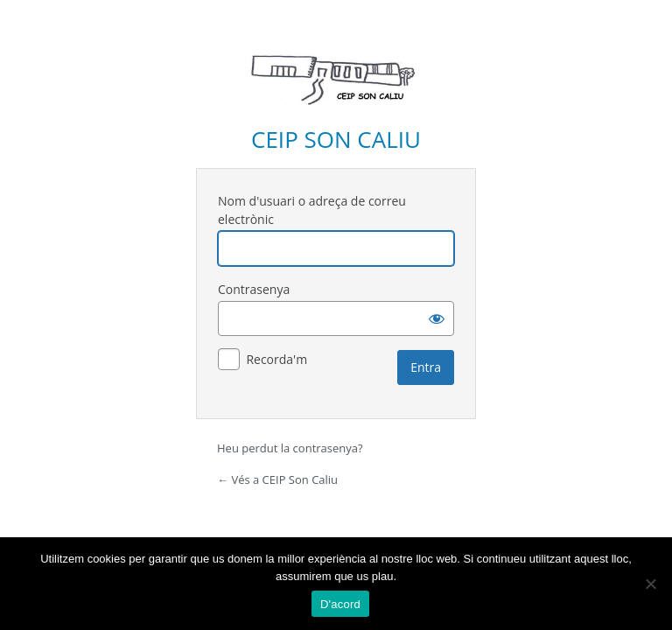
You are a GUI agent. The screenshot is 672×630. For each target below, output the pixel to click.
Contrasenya (254, 289)
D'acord (340, 604)
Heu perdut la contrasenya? (290, 448)
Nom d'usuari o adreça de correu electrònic (312, 210)
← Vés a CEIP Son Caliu (277, 479)
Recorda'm (276, 359)
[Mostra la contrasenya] (437, 318)
